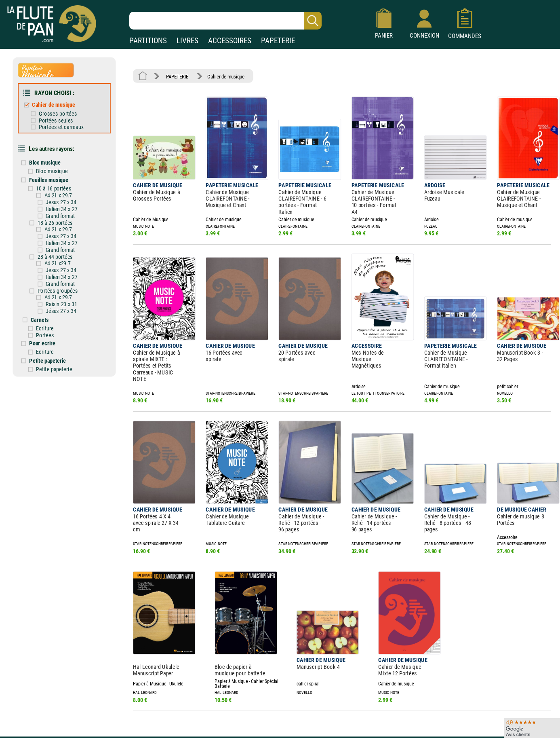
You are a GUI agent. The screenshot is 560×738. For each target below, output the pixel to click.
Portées (52, 315)
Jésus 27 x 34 (67, 192)
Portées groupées (64, 274)
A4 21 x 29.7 (64, 185)
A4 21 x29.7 (64, 249)
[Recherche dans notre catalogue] (225, 21)
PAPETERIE (278, 41)
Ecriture (52, 309)
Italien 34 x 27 (68, 198)
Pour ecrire (50, 323)
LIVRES (187, 41)
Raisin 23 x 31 (67, 287)
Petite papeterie (55, 339)
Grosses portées (65, 109)
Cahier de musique (60, 101)
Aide (247, 700)
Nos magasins (64, 700)
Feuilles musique (56, 171)
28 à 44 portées (62, 243)
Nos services (62, 712)
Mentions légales (171, 700)
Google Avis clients (86, 723)
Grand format (66, 204)
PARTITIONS (148, 41)
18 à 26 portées (62, 211)
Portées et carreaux (68, 122)
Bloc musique (52, 155)
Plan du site (255, 723)
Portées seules (63, 116)
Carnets (48, 301)
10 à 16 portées (61, 179)
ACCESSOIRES (230, 41)
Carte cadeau (257, 712)
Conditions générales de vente (193, 712)
